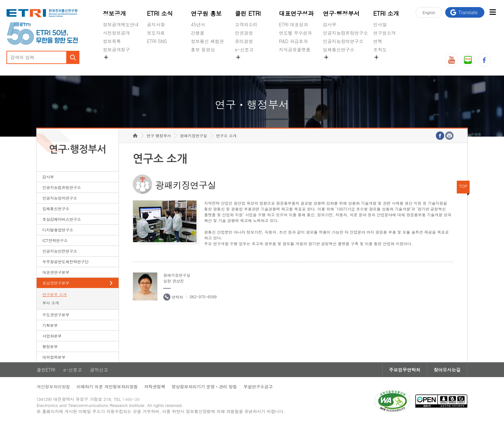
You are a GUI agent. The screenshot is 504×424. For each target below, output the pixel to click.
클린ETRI (46, 370)
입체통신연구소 (339, 50)
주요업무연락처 (405, 370)
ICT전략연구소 (55, 240)
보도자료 (156, 33)
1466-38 (131, 399)
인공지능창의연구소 (343, 41)
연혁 (378, 41)
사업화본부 (52, 336)
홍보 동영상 (203, 50)
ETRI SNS (157, 41)
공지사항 (156, 24)
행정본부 (50, 346)
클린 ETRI (248, 13)
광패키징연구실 (194, 135)
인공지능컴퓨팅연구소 (346, 33)
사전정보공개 (116, 33)
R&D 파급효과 (293, 41)
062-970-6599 (203, 297)
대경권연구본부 (56, 272)
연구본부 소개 (55, 294)
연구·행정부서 (341, 13)
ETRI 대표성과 (294, 24)
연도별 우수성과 (296, 33)
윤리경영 (244, 41)
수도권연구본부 (56, 315)
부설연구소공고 (258, 387)
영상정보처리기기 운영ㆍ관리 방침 (204, 387)
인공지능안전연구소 (60, 251)
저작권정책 (155, 387)
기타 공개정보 (387, 65)
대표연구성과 (296, 13)
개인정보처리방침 (53, 387)
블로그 (468, 60)
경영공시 (112, 65)
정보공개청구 (116, 50)
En (429, 12)
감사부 (330, 24)
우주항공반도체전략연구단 (66, 262)
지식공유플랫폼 (295, 50)
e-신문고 (244, 50)
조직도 (380, 50)
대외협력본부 (54, 357)
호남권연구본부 (56, 283)
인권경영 (244, 33)
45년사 (198, 24)
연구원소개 (384, 33)
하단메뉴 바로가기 (0, 0)
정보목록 (112, 41)
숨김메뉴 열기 (106, 57)
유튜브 (451, 60)
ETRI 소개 (386, 13)
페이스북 (484, 60)
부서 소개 (51, 303)
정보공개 (114, 13)
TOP (463, 186)
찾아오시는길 (447, 370)
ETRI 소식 (160, 13)
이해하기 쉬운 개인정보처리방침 (107, 387)
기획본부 (50, 325)
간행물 (198, 33)
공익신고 (244, 65)
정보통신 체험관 (207, 41)
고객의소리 (246, 24)
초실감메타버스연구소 (346, 65)
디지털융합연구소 (58, 230)
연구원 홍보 (206, 13)
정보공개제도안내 (121, 24)
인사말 (380, 24)
